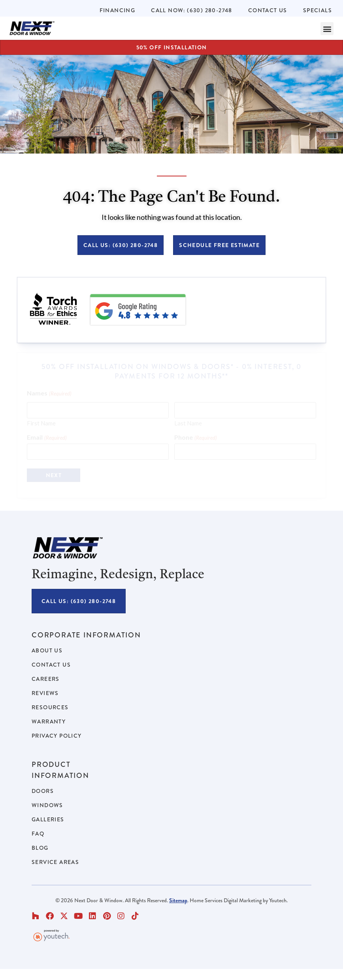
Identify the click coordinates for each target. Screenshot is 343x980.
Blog (40, 848)
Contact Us (268, 10)
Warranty (49, 721)
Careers (46, 679)
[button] (327, 29)
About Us (47, 650)
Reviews (45, 693)
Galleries (48, 819)
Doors (43, 791)
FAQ (38, 834)
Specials (318, 10)
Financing (118, 10)
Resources (50, 707)
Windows (47, 805)
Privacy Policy (57, 736)
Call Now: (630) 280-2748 (192, 10)
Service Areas (55, 862)
